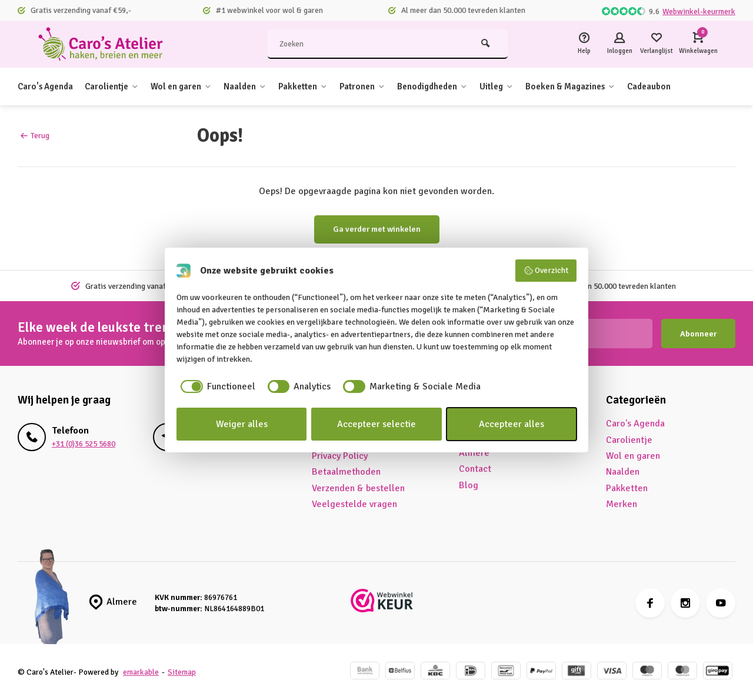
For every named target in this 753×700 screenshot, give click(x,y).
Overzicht (546, 271)
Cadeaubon (693, 86)
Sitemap (182, 672)
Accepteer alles (512, 424)
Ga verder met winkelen (377, 229)
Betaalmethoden (346, 472)
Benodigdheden (461, 86)
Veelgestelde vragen (354, 504)
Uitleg (529, 86)
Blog (469, 485)
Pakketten (322, 86)
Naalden (261, 86)
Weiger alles (242, 424)
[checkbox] (216, 386)
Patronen (385, 86)
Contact (475, 469)
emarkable (141, 672)
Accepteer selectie (376, 424)
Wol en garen (193, 86)
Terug (35, 136)
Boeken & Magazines (609, 86)
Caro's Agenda (48, 86)
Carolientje (119, 86)
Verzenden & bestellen (358, 488)
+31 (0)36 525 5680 (84, 444)
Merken (622, 504)
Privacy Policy (340, 456)
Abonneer (698, 334)
